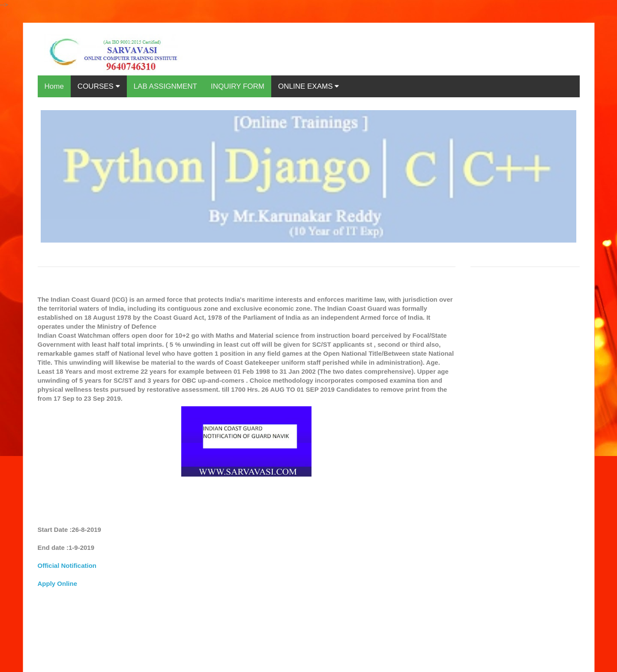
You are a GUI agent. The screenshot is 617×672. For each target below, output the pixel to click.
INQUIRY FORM (238, 86)
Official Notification (67, 565)
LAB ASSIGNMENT (165, 86)
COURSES (99, 86)
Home (54, 86)
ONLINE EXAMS (308, 86)
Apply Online (58, 583)
